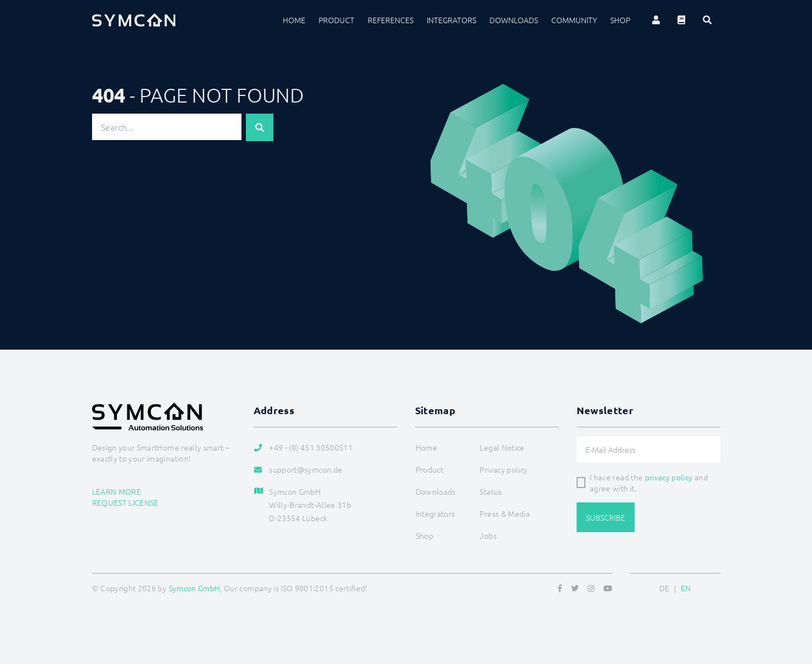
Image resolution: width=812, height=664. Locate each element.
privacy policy (669, 477)
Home (294, 20)
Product (337, 20)
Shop (620, 20)
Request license (125, 502)
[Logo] (134, 20)
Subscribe (606, 517)
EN (686, 588)
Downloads (514, 20)
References (391, 20)
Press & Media (505, 513)
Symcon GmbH (195, 588)
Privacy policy (504, 469)
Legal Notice (502, 447)
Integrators (451, 20)
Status (491, 491)
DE (665, 588)
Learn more (117, 491)
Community (574, 20)
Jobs (488, 536)
